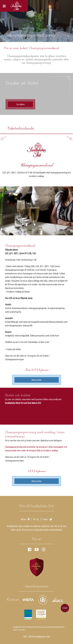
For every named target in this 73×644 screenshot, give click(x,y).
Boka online (36, 380)
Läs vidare (20, 104)
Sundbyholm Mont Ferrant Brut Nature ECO (23, 403)
